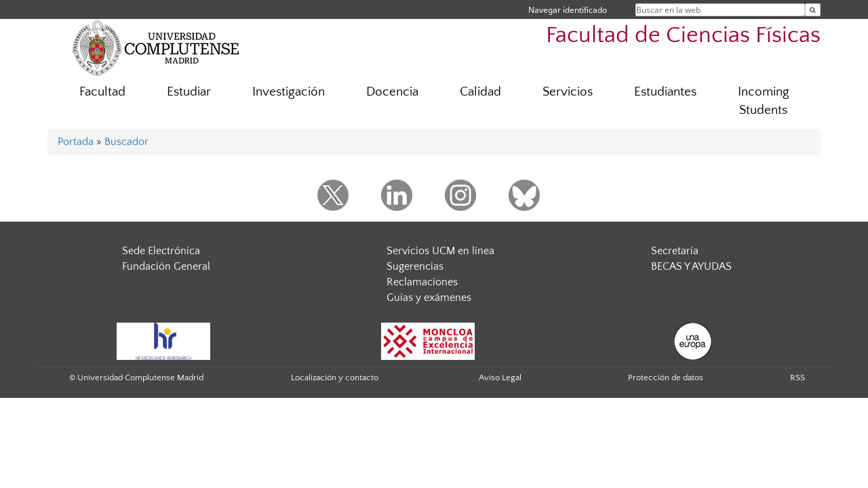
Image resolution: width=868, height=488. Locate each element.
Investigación (289, 92)
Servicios (568, 92)
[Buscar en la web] (813, 10)
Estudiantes (665, 92)
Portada (76, 142)
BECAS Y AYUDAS (691, 266)
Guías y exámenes (429, 298)
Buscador (126, 142)
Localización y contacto (335, 378)
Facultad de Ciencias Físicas (683, 36)
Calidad (480, 92)
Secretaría (675, 251)
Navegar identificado (568, 10)
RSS (797, 378)
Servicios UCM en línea (440, 251)
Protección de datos (666, 378)
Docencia (392, 92)
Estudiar (189, 92)
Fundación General (166, 266)
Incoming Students (764, 101)
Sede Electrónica (161, 251)
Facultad (102, 92)
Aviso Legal (500, 378)
